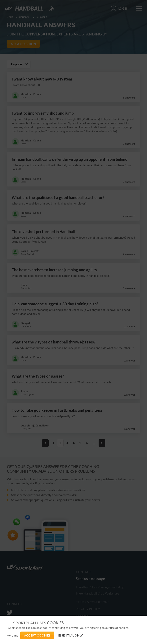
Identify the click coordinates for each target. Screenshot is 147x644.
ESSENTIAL (70, 635)
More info (13, 635)
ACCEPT (37, 635)
